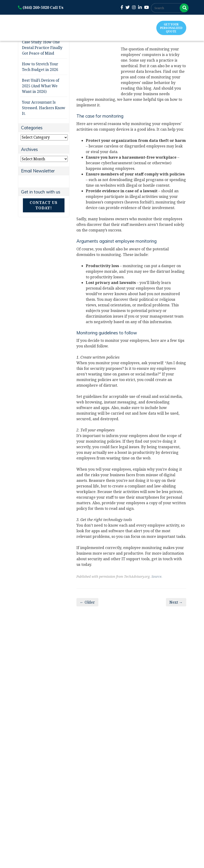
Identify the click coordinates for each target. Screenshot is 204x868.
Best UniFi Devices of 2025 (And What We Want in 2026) (41, 86)
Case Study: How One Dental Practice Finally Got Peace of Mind (42, 48)
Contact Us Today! (44, 205)
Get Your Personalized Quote (171, 28)
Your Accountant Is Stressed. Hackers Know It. (44, 108)
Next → (176, 602)
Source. (157, 576)
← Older (87, 602)
